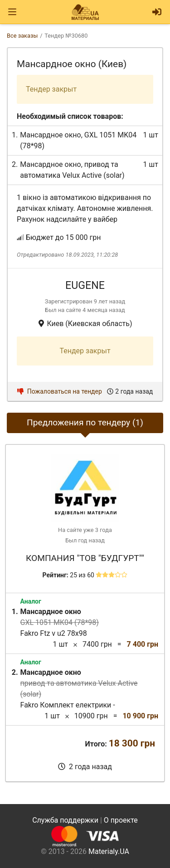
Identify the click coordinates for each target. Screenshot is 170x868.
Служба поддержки (65, 820)
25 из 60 (82, 575)
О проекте (121, 820)
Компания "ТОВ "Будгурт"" (85, 558)
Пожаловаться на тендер (60, 391)
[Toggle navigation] (12, 12)
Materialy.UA (109, 851)
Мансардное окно (50, 135)
